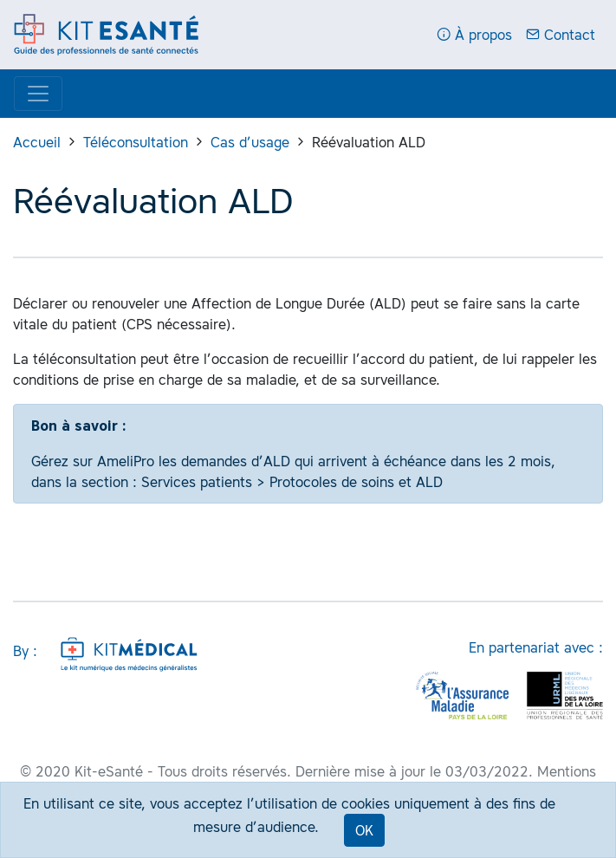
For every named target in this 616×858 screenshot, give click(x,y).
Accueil (37, 142)
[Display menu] (38, 94)
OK (364, 830)
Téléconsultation (136, 142)
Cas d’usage (250, 142)
